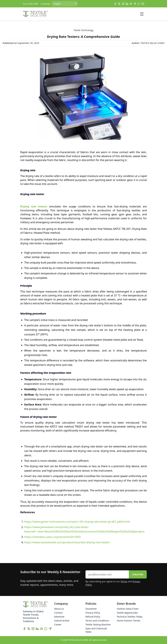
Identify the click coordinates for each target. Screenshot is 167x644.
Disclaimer (91, 609)
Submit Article (62, 621)
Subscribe (138, 574)
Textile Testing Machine (98, 625)
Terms (124, 581)
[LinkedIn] (127, 4)
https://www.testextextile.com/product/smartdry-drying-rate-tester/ (67, 542)
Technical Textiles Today (130, 617)
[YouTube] (131, 4)
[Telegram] (135, 4)
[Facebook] (115, 4)
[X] (119, 4)
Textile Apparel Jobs (127, 613)
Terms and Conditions (97, 621)
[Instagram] (123, 4)
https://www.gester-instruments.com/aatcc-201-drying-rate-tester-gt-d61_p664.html (77, 522)
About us (59, 609)
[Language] (65, 4)
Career (58, 625)
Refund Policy (93, 617)
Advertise (59, 617)
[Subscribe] (143, 4)
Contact (58, 613)
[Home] (35, 14)
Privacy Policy (93, 613)
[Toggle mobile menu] (142, 14)
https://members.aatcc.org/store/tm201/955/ (53, 537)
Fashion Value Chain (128, 609)
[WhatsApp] (139, 4)
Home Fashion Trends (129, 621)
